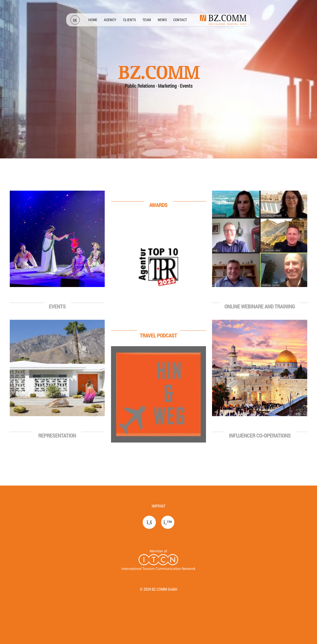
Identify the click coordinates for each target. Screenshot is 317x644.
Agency (110, 20)
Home (93, 20)
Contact (180, 20)
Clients (129, 20)
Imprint (158, 506)
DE (75, 20)
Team (147, 20)
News (162, 20)
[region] (158, 243)
